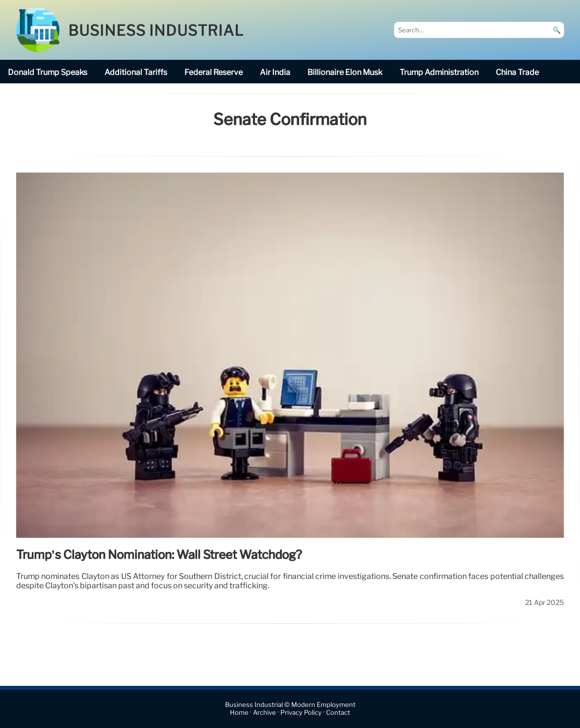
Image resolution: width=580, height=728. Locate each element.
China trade (517, 72)
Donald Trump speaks (48, 72)
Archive (265, 713)
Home (239, 713)
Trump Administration (439, 72)
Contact (338, 713)
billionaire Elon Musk (345, 72)
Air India (275, 72)
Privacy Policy (301, 713)
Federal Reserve (214, 72)
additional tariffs (136, 72)
